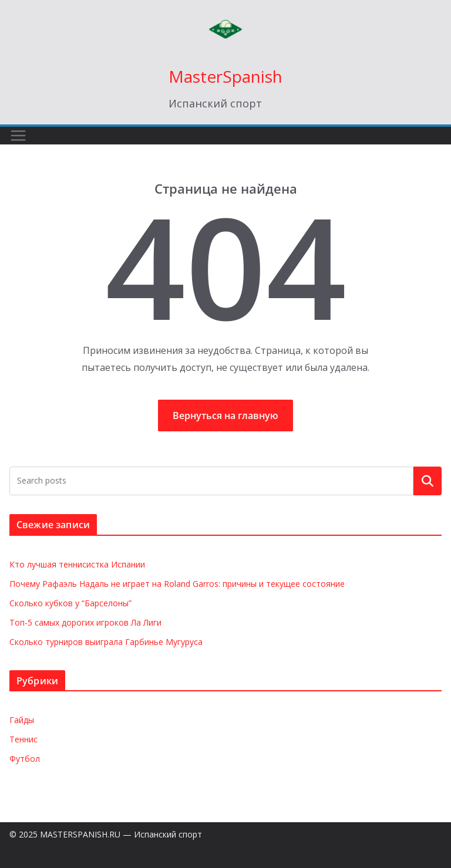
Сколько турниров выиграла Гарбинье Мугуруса (106, 642)
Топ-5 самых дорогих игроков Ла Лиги (85, 622)
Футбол (25, 759)
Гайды (22, 720)
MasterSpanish (225, 76)
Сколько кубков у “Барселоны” (70, 603)
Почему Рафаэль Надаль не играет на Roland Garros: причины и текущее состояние (177, 584)
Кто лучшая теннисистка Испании (77, 564)
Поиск (428, 481)
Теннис (23, 739)
